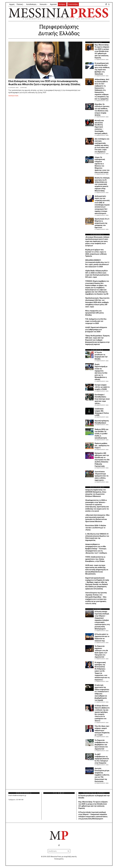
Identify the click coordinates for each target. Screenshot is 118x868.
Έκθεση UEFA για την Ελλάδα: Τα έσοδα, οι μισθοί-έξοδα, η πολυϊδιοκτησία (101, 434)
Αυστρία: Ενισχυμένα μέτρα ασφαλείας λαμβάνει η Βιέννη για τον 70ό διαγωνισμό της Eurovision (102, 775)
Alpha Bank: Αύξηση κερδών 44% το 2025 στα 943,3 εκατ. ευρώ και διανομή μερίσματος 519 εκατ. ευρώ (97, 274)
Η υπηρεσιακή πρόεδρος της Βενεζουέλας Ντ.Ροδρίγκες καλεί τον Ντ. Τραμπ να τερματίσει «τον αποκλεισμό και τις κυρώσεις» (102, 671)
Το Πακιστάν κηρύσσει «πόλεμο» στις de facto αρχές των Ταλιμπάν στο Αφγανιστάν (101, 652)
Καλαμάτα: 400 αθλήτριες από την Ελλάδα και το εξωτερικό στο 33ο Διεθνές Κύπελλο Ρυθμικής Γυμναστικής (102, 460)
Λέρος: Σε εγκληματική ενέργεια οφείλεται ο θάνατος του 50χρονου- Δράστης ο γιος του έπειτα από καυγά (102, 165)
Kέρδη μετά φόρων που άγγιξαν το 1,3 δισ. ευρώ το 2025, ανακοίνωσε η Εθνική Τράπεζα (96, 253)
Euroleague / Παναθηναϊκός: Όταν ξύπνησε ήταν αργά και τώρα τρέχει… (102, 399)
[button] (68, 851)
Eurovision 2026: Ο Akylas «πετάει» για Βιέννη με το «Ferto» (96, 528)
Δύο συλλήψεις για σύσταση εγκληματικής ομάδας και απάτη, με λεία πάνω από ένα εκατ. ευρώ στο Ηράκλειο (102, 145)
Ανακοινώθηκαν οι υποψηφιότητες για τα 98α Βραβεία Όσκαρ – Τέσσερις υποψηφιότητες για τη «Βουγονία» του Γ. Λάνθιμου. (96, 549)
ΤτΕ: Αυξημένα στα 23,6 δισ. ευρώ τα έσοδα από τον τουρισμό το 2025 (96, 321)
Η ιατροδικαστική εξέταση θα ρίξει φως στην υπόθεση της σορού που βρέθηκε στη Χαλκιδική (102, 69)
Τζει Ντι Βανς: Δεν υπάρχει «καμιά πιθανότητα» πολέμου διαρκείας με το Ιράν (102, 730)
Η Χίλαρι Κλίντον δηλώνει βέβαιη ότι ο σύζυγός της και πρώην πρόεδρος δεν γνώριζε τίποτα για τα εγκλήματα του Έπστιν (102, 713)
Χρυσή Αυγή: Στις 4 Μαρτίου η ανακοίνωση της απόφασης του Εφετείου (102, 223)
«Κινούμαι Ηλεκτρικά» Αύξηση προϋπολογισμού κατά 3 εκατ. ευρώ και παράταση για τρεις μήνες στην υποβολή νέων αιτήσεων (97, 241)
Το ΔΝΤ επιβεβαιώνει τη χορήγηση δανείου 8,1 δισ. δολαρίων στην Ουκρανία (102, 759)
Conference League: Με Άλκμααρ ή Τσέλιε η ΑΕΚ (102, 412)
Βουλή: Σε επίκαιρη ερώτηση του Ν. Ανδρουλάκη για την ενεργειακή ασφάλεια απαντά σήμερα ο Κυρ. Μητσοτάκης (102, 184)
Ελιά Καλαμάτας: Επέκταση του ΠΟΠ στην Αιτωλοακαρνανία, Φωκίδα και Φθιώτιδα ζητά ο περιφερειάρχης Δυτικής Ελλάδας (44, 83)
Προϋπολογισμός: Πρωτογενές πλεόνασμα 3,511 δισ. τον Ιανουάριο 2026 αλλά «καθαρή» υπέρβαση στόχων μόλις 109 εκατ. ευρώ (97, 302)
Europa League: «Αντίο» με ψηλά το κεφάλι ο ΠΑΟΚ (102, 387)
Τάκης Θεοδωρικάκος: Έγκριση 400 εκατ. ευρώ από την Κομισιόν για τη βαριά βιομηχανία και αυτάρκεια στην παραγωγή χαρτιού (97, 340)
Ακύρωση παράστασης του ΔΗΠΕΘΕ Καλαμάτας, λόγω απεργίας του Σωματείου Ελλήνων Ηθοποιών (96, 493)
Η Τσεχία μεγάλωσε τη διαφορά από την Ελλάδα (101, 356)
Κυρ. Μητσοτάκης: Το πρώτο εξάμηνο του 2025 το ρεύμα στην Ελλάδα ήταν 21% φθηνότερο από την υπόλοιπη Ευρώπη (102, 51)
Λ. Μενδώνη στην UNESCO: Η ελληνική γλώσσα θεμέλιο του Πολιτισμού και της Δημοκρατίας (97, 537)
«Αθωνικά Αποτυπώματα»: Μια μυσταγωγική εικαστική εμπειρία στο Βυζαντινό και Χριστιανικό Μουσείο (97, 518)
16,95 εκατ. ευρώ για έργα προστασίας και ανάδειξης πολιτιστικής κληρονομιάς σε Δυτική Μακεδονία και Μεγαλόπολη (97, 570)
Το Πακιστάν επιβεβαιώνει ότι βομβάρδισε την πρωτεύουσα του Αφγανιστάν (101, 745)
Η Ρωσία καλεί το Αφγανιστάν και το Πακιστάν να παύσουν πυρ (102, 637)
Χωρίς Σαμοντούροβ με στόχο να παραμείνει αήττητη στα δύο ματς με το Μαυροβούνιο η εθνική (101, 372)
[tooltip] (106, 4)
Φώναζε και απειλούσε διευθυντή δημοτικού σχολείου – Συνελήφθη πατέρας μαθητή (101, 127)
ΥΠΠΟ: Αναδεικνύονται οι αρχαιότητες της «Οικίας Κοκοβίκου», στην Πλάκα (95, 559)
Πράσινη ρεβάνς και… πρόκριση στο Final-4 (102, 446)
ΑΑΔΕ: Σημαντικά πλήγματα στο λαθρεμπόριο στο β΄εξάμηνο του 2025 (96, 330)
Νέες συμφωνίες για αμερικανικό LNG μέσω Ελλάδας (95, 313)
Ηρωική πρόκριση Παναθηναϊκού (102, 422)
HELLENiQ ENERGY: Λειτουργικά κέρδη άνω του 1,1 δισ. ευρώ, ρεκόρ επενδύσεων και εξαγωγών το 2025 (97, 263)
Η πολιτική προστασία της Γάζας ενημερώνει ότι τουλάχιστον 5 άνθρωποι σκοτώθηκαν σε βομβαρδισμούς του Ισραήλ (102, 693)
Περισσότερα (13, 96)
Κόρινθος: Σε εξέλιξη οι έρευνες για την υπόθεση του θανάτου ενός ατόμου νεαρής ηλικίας (102, 110)
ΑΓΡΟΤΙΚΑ (24, 88)
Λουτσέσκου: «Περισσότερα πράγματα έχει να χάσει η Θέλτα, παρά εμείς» (101, 476)
